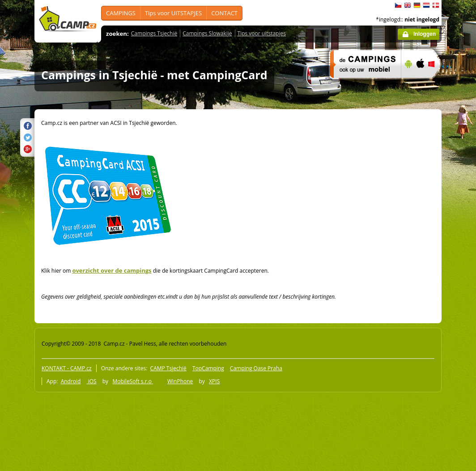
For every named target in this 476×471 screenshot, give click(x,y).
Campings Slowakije (207, 33)
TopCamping (208, 368)
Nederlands (426, 5)
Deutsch (417, 5)
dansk (436, 5)
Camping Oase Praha (256, 368)
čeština (398, 5)
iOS (92, 381)
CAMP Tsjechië (168, 368)
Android (71, 381)
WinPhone (180, 381)
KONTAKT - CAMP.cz (67, 368)
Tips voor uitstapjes (262, 33)
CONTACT (224, 13)
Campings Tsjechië (154, 33)
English (408, 5)
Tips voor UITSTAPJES (173, 13)
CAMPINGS (121, 13)
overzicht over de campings (112, 270)
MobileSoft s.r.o (133, 381)
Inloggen (425, 34)
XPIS (214, 381)
